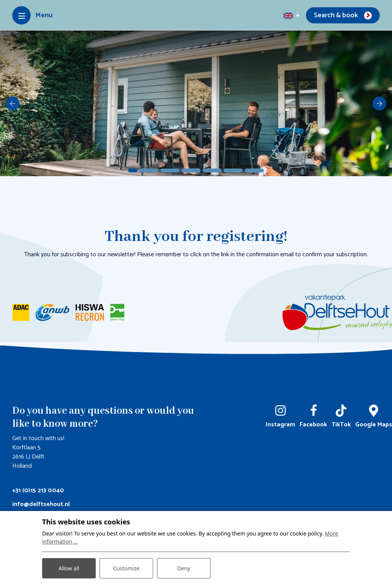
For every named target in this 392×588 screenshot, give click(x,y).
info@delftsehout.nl (41, 504)
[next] (379, 103)
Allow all (69, 568)
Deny (184, 568)
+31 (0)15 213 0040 (38, 491)
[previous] (13, 103)
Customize (127, 568)
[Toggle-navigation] (32, 15)
